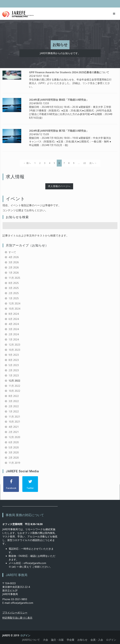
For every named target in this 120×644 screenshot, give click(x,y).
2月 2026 (14, 267)
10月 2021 (14, 422)
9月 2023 (14, 355)
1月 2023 (14, 375)
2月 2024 (14, 334)
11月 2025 (14, 278)
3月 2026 (14, 262)
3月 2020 (14, 452)
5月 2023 (14, 365)
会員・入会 (97, 640)
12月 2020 (14, 437)
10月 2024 (14, 309)
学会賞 (70, 640)
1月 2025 (14, 298)
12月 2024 (14, 303)
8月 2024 (14, 314)
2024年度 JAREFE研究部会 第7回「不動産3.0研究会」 (59, 131)
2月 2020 (14, 458)
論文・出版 (57, 640)
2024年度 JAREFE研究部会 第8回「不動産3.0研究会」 (59, 100)
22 (85, 163)
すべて (12, 252)
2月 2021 (14, 432)
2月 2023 (14, 370)
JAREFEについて (31, 640)
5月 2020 (14, 447)
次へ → (93, 163)
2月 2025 (14, 293)
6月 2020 (14, 442)
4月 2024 (14, 324)
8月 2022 (14, 396)
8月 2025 (14, 283)
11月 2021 (14, 417)
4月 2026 (14, 257)
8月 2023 (14, 360)
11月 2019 (14, 463)
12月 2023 (14, 345)
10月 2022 (14, 391)
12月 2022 (14, 381)
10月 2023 (14, 350)
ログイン (25, 635)
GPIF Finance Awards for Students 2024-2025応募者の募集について (69, 72)
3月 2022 (14, 401)
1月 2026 (14, 273)
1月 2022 (14, 411)
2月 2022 (14, 406)
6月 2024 (14, 319)
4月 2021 (14, 427)
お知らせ (82, 640)
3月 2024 (14, 329)
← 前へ (27, 163)
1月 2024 (14, 339)
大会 (45, 640)
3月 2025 (14, 288)
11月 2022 (14, 386)
